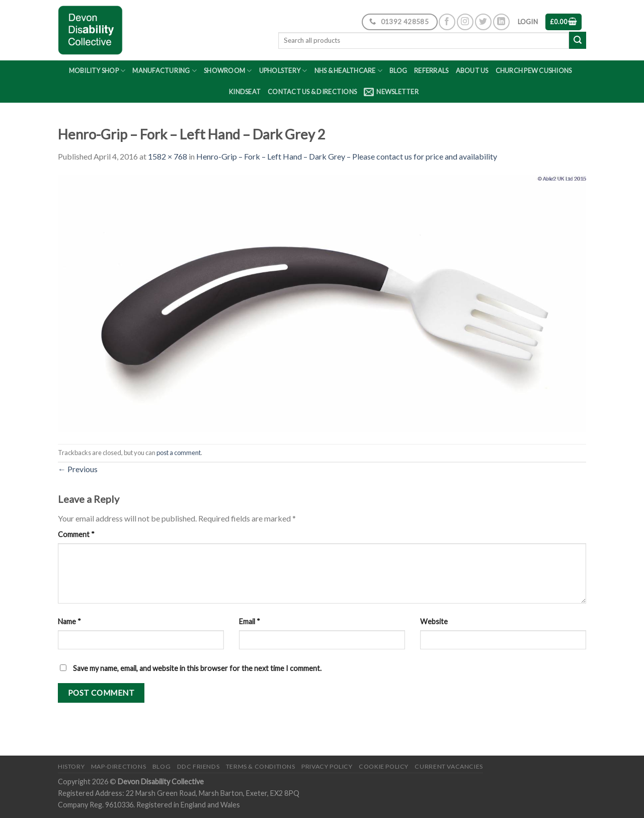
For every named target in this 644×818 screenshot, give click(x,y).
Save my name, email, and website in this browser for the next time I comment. (197, 668)
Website (434, 621)
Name (69, 621)
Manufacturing (165, 71)
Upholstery (283, 71)
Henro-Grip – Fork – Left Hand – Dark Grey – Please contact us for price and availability (347, 156)
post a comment (179, 453)
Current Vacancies (449, 766)
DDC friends (198, 766)
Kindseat (245, 92)
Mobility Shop (97, 71)
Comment (76, 534)
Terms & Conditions (261, 766)
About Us (472, 70)
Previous (78, 469)
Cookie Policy (384, 766)
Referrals (431, 70)
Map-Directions (119, 766)
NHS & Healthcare (349, 71)
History (71, 766)
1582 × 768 (168, 156)
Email (250, 621)
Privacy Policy (327, 766)
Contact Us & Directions (312, 92)
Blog (398, 70)
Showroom (228, 71)
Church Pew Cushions (534, 70)
